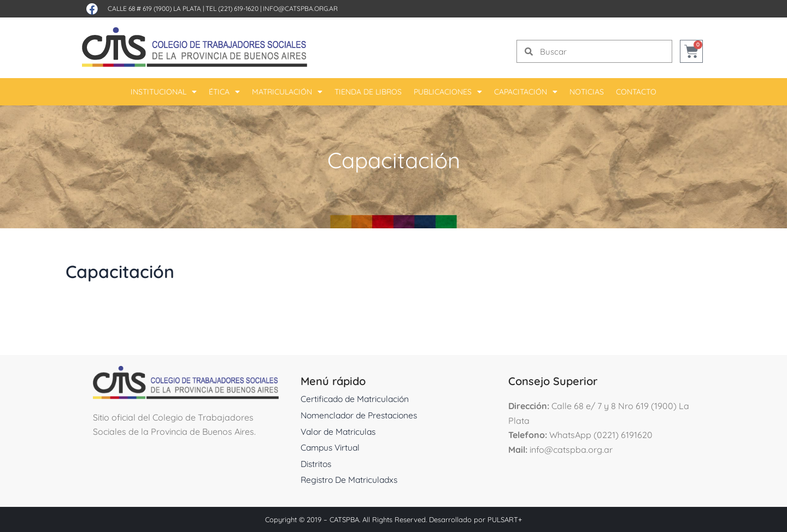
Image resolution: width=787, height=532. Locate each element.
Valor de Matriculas (340, 431)
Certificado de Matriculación (357, 399)
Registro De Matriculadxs (351, 480)
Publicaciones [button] (448, 92)
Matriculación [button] (287, 92)
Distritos (317, 464)
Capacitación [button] (526, 92)
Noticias (587, 92)
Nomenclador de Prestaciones (362, 415)
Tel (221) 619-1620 (232, 8)
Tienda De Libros (368, 92)
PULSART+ (505, 519)
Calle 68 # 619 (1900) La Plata (154, 8)
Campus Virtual (332, 447)
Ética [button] (224, 92)
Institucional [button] (164, 92)
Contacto (636, 92)
